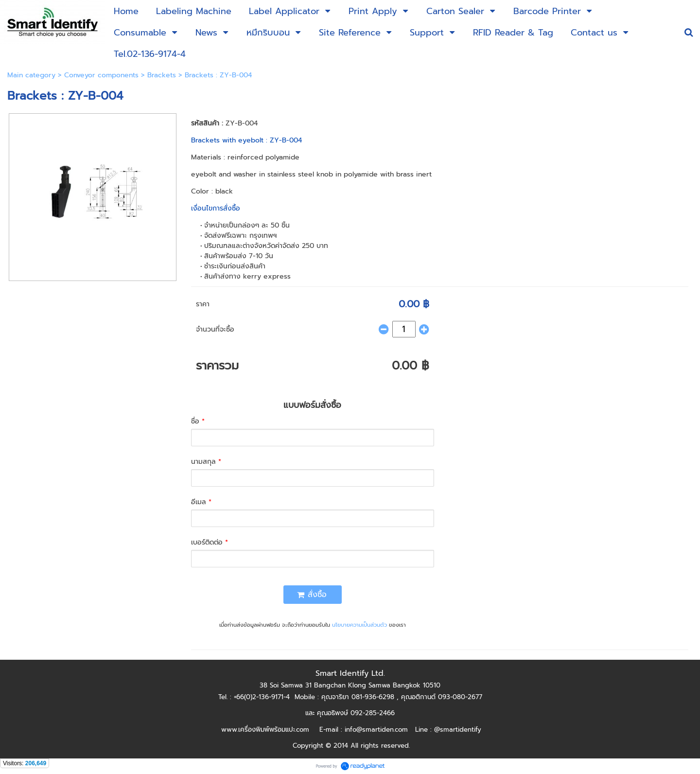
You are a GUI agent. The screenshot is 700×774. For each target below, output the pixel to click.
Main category (31, 75)
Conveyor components (101, 75)
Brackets (162, 75)
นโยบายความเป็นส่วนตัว (359, 625)
